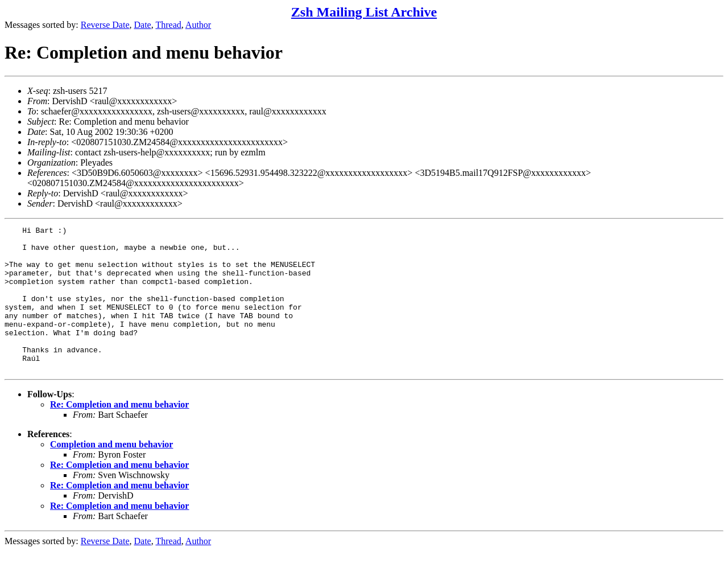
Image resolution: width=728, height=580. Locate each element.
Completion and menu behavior (111, 473)
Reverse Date (105, 25)
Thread (168, 25)
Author (198, 25)
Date (143, 25)
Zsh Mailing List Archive (364, 12)
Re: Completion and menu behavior (119, 433)
